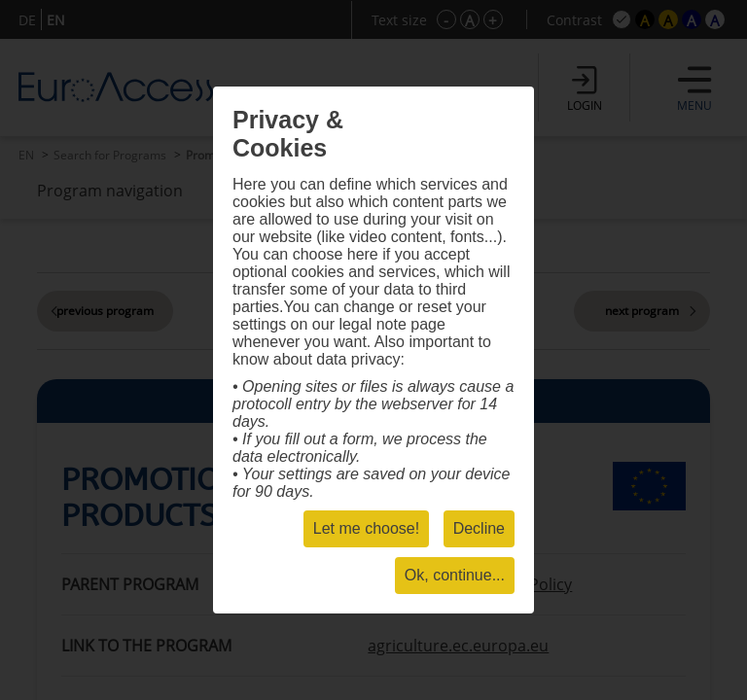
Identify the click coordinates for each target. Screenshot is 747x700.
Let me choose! (366, 528)
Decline (479, 528)
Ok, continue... (455, 575)
